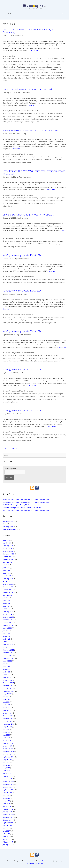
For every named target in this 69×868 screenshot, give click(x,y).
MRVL (13, 67)
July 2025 (6, 565)
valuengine (58, 75)
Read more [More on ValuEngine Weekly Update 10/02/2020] (7, 309)
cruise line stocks (17, 394)
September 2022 (9, 658)
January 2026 (7, 548)
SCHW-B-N (48, 70)
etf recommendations (16, 61)
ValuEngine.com (48, 861)
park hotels (43, 317)
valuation (26, 119)
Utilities (39, 437)
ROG (26, 70)
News (7, 154)
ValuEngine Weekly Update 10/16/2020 (22, 255)
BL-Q (31, 59)
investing (27, 64)
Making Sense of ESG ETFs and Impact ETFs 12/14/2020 (31, 130)
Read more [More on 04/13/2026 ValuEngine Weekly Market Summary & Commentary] (34, 50)
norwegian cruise (56, 113)
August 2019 (7, 760)
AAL (12, 198)
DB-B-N (59, 59)
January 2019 (7, 779)
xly (6, 81)
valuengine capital (9, 122)
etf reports (23, 317)
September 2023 (9, 625)
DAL (16, 355)
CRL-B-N (50, 59)
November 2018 (8, 784)
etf (6, 157)
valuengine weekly (20, 323)
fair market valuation (31, 394)
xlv (4, 81)
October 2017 (8, 820)
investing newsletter (25, 113)
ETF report (17, 157)
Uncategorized (10, 56)
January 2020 (7, 746)
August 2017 (7, 826)
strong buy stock (29, 399)
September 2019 (9, 757)
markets (6, 244)
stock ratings (49, 72)
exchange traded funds (44, 355)
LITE (32, 64)
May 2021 (6, 702)
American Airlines (30, 198)
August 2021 (7, 694)
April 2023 (6, 639)
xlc (43, 78)
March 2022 (7, 675)
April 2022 (6, 672)
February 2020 (8, 743)
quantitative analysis (20, 160)
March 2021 (7, 708)
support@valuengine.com (35, 863)
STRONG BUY (31, 244)
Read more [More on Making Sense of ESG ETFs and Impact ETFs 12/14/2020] (16, 149)
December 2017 (8, 815)
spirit (15, 201)
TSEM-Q (37, 75)
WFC (30, 78)
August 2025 (7, 562)
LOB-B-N (43, 64)
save (11, 201)
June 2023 (6, 633)
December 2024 (8, 584)
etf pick (10, 157)
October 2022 (8, 655)
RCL (31, 435)
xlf (48, 78)
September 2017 (9, 823)
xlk (53, 78)
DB (55, 59)
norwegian (59, 394)
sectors (20, 116)
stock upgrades (8, 75)
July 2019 (6, 762)
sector (14, 116)
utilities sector (48, 437)
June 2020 (6, 732)
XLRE (60, 78)
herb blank (61, 61)
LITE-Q (37, 64)
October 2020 (8, 721)
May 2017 (6, 834)
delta (20, 355)
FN (34, 61)
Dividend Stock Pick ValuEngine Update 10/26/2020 (28, 215)
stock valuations (16, 119)
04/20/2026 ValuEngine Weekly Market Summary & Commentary (26, 502)
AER (6, 59)
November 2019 (8, 751)
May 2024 (6, 603)
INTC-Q (20, 64)
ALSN (17, 59)
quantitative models (16, 70)
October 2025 (8, 557)
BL (28, 59)
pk (49, 317)
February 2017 (8, 842)
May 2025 (6, 570)
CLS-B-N (40, 59)
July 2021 (6, 697)
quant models (37, 67)
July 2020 (6, 729)
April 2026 (6, 540)
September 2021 (9, 691)
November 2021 (8, 686)
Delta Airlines (27, 355)
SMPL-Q (10, 72)
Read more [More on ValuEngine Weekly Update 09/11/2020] (32, 385)
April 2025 (6, 573)
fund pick (37, 157)
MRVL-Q (19, 67)
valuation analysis (47, 75)
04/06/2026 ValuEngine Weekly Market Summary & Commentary (26, 510)
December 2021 (8, 683)
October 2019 (8, 754)
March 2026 (7, 543)
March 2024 (7, 609)
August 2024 (7, 595)
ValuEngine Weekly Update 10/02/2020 (22, 291)
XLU (64, 78)
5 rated (7, 113)
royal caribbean (39, 435)
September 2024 (9, 592)
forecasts (36, 241)
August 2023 (7, 628)
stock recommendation (11, 203)
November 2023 (8, 620)
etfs (32, 157)
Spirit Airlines (22, 201)
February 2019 (8, 776)
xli (51, 78)
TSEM (31, 75)
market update (45, 394)
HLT (4, 64)
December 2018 (8, 782)
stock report (59, 72)
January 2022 (7, 680)
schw (42, 70)
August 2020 (7, 727)
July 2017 (6, 828)
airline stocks (19, 198)
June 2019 (6, 765)
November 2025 (8, 554)
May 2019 (6, 768)
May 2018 (6, 801)
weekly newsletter (34, 323)
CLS (35, 59)
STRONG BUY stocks (21, 75)
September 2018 (9, 790)
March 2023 (7, 642)
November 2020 (8, 718)
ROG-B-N (31, 70)
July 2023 (6, 631)
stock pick (32, 72)
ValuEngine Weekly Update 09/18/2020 (22, 331)
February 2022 (8, 677)
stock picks (40, 72)
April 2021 (6, 705)
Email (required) (11, 469)
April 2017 (6, 836)
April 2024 (6, 606)
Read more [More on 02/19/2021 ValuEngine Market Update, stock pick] (33, 105)
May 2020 (6, 735)
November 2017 (8, 817)
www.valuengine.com (48, 323)
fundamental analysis (48, 61)
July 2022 (6, 664)
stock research (57, 160)
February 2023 (8, 644)
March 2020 (7, 740)
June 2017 (6, 831)
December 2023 (8, 617)
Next (14, 448)
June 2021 (6, 699)
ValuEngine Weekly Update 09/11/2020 (22, 369)
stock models (50, 201)
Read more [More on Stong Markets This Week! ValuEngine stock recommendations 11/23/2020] (51, 189)
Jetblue (44, 198)
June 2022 (6, 666)
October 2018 (8, 787)
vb (26, 78)
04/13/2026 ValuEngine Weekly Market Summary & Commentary (28, 31)
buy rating (8, 435)
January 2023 (7, 647)
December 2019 (8, 749)
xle (46, 78)
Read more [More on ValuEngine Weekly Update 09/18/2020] (62, 347)
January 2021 (7, 713)
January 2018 (7, 812)
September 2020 (9, 724)
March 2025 (7, 576)
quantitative (47, 67)
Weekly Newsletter (33, 111)
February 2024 (8, 612)
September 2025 (9, 559)
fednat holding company (14, 241)
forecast (30, 241)
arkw (22, 279)
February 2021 (8, 710)
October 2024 (8, 590)
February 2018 (8, 809)
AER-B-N (11, 59)
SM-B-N (55, 70)
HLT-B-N (9, 64)
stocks (22, 203)
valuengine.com (19, 78)
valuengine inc (8, 78)
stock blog (32, 201)
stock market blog (54, 279)
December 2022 (8, 650)
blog (12, 355)
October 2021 (8, 688)
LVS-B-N (52, 64)
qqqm (24, 67)
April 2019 (6, 771)
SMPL (5, 72)
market (30, 317)
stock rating (45, 116)
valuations (34, 119)
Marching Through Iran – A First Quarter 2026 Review (22, 508)
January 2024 (7, 614)
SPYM (16, 72)
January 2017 (7, 845)
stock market (23, 72)
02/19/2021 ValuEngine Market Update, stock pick (28, 89)
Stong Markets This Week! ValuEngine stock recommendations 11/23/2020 (34, 172)
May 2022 (6, 669)
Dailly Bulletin (10, 111)
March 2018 (7, 806)
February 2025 (8, 579)
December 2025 (8, 551)
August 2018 (7, 793)
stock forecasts (41, 396)
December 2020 (8, 716)
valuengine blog (52, 119)
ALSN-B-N (23, 59)
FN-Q (38, 61)
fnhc (25, 241)
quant (29, 67)
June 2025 (6, 568)
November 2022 (8, 653)
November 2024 (8, 587)
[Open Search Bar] (63, 13)
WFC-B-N (35, 78)
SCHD (37, 70)
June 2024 (6, 601)
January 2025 (7, 581)
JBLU (39, 198)
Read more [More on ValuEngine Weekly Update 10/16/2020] (53, 271)
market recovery (38, 113)
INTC (15, 64)
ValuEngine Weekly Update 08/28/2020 (22, 410)
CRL (45, 59)
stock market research (36, 160)
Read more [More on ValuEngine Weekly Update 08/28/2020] (52, 426)
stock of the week (29, 358)
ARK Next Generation (12, 279)
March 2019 (7, 773)
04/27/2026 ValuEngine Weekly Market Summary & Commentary (26, 499)
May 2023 (6, 636)
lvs (48, 64)
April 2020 (6, 738)
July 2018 (6, 795)
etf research (29, 61)
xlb (40, 78)
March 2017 (7, 839)
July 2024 (6, 598)
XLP (56, 78)
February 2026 (8, 546)
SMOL (61, 70)
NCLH (47, 113)
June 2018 (6, 798)
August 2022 (7, 661)
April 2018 (6, 804)
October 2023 (8, 623)
